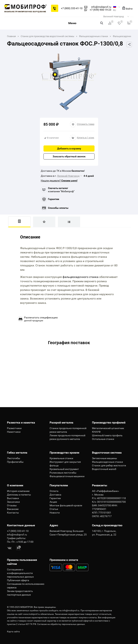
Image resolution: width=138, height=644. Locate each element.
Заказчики (13, 502)
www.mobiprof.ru (32, 614)
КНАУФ (96, 432)
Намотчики (14, 432)
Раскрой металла (61, 423)
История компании (18, 491)
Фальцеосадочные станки (107, 462)
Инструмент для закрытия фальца (65, 464)
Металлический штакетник (108, 428)
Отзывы (12, 505)
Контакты (13, 513)
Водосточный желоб (104, 469)
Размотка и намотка (21, 423)
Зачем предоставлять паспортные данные (20, 593)
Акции (53, 502)
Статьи (54, 509)
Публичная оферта (18, 580)
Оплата (54, 491)
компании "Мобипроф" (61, 190)
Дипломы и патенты (19, 495)
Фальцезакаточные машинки (67, 476)
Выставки (13, 498)
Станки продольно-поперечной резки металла (68, 430)
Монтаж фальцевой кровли (66, 505)
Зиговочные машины (104, 458)
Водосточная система (107, 453)
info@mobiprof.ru (71, 611)
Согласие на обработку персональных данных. (61, 624)
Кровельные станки (61, 458)
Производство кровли (64, 453)
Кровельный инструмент (64, 469)
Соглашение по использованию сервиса (26, 586)
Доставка (55, 495)
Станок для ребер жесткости (109, 465)
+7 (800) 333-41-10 (72, 8)
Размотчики (14, 428)
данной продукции (41, 319)
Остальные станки (103, 439)
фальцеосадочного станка (80, 277)
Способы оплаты (58, 208)
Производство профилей (109, 423)
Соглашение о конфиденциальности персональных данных (20, 573)
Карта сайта (13, 632)
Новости (55, 513)
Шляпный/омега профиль (107, 435)
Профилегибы (15, 462)
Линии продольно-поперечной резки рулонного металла (67, 437)
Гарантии (54, 199)
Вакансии (13, 509)
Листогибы (14, 458)
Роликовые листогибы (63, 473)
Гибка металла (17, 453)
